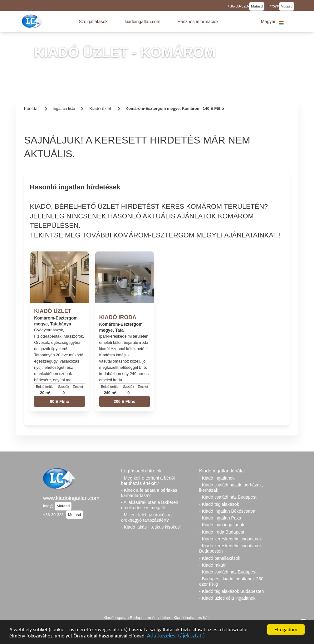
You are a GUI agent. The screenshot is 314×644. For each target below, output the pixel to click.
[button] (93, 22)
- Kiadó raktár (212, 565)
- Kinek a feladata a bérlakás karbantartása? (149, 493)
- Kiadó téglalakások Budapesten (231, 591)
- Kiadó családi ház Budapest (228, 497)
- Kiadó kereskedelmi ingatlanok (231, 539)
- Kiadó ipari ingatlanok (222, 525)
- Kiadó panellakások (220, 558)
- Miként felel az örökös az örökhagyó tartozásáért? (147, 517)
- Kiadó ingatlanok (217, 478)
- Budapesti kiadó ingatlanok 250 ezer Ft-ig (231, 581)
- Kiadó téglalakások (219, 504)
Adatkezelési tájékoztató (176, 636)
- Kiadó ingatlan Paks (220, 518)
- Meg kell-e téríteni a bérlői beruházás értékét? (148, 481)
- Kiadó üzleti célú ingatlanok (227, 598)
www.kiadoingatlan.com (71, 498)
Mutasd (257, 6)
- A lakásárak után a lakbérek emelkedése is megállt (150, 505)
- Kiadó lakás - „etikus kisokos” (151, 527)
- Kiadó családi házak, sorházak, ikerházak (231, 488)
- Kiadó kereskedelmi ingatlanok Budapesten (231, 548)
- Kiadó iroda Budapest (222, 532)
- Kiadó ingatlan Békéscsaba (227, 511)
